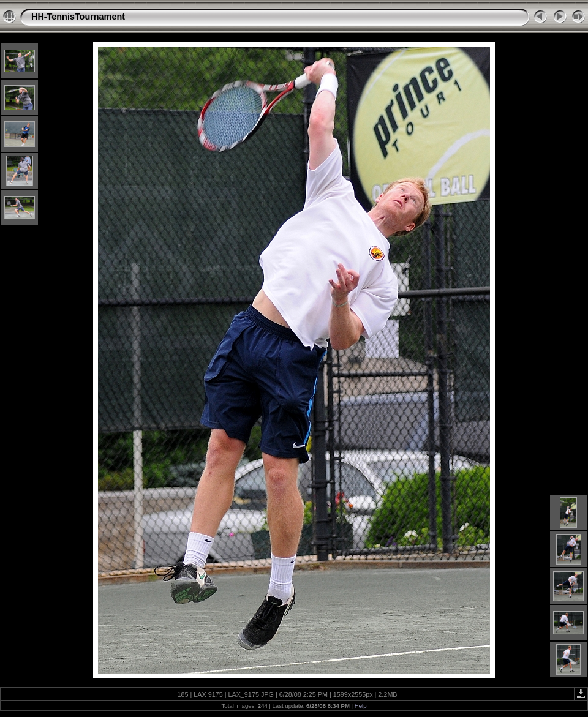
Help (361, 706)
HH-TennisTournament (78, 17)
